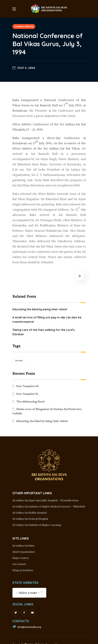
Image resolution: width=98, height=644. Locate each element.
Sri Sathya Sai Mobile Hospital (30, 513)
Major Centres (21, 558)
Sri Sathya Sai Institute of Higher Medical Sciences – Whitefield (49, 507)
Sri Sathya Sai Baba (23, 546)
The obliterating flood (30, 402)
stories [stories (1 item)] (19, 360)
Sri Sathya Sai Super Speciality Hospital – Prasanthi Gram (46, 501)
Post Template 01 (27, 394)
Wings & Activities (23, 570)
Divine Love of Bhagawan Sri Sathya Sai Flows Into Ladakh (47, 411)
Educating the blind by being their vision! (42, 421)
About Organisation (24, 552)
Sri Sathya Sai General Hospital (30, 519)
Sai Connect (19, 564)
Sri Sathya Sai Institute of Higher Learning (37, 525)
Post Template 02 (27, 386)
